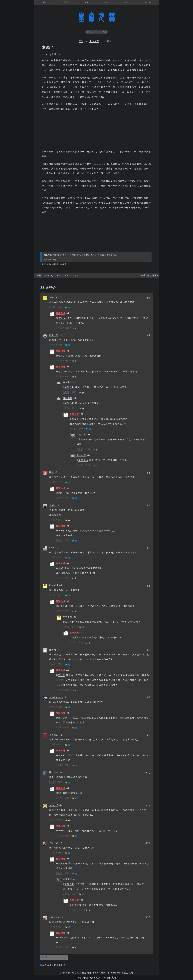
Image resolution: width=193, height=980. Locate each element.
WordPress (117, 973)
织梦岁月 (54, 585)
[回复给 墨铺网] (58, 650)
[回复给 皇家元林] (68, 313)
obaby (52, 505)
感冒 (64, 264)
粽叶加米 (54, 772)
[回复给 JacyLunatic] (65, 697)
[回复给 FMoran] (60, 297)
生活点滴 (94, 41)
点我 (104, 32)
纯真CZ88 (101, 978)
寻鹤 (51, 472)
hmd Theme (100, 973)
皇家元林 (97, 17)
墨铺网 (53, 650)
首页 (81, 41)
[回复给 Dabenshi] (62, 917)
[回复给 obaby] (58, 505)
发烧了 (48, 48)
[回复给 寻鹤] (56, 472)
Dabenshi (54, 917)
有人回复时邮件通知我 (53, 965)
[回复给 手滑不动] (61, 843)
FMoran (53, 297)
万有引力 (54, 735)
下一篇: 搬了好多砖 (149, 276)
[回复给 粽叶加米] (61, 772)
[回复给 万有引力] (61, 735)
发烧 (56, 264)
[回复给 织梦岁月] (61, 585)
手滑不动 (54, 843)
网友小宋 (54, 335)
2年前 (52, 307)
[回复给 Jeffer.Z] (60, 805)
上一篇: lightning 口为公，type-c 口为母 (56, 276)
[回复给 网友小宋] (61, 335)
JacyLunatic (56, 697)
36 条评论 (48, 288)
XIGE (61, 568)
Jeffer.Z (53, 805)
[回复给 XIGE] (57, 548)
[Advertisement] (97, 132)
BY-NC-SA (65, 255)
